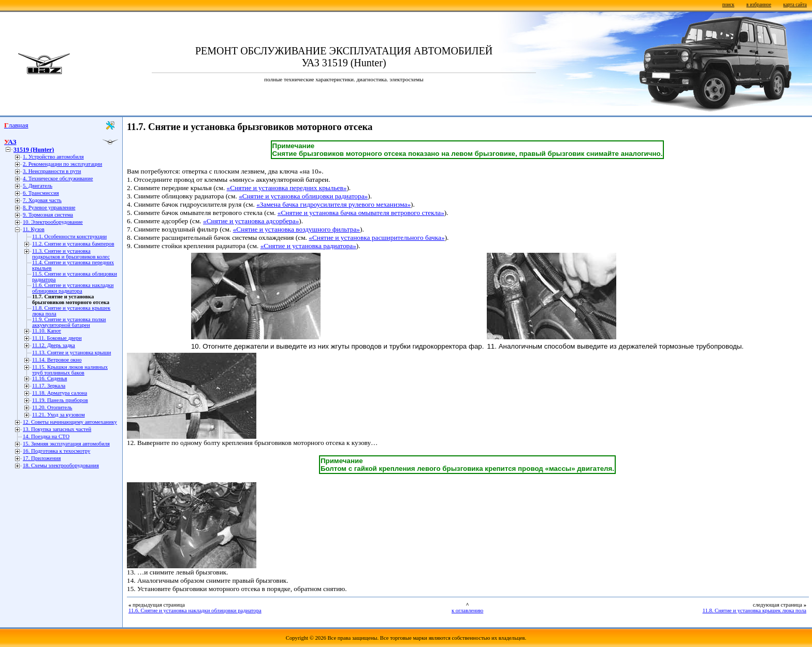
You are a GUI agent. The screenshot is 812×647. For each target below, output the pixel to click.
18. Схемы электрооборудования (61, 465)
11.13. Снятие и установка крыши (71, 353)
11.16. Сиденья (49, 378)
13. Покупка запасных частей (57, 429)
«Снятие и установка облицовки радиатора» (303, 196)
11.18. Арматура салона (60, 393)
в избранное (759, 5)
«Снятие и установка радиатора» (308, 246)
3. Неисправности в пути (52, 171)
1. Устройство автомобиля (53, 157)
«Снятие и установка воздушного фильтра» (296, 229)
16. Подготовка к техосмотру (56, 451)
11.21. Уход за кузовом (59, 415)
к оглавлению (467, 610)
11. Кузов (34, 229)
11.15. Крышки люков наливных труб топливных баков (70, 370)
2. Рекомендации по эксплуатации (62, 164)
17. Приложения (42, 458)
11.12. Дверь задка (54, 345)
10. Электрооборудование (53, 222)
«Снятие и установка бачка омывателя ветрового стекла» (361, 213)
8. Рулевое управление (49, 207)
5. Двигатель (38, 186)
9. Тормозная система (48, 215)
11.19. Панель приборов (60, 400)
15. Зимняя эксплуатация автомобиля (66, 444)
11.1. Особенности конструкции (69, 236)
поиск (728, 5)
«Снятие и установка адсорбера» (251, 221)
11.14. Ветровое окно (57, 360)
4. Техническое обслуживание (58, 178)
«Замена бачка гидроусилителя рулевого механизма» (334, 204)
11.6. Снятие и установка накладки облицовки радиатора (73, 288)
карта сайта (795, 5)
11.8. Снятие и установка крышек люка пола (754, 610)
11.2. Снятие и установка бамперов (73, 244)
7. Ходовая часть (42, 200)
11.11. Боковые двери (57, 338)
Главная (16, 125)
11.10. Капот (47, 331)
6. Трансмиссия (41, 193)
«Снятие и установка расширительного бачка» (376, 238)
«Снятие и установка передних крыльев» (287, 188)
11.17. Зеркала (49, 386)
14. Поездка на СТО (46, 436)
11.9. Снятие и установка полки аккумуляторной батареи (69, 322)
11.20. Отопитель (52, 407)
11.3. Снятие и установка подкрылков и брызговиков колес (71, 254)
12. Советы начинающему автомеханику (70, 422)
